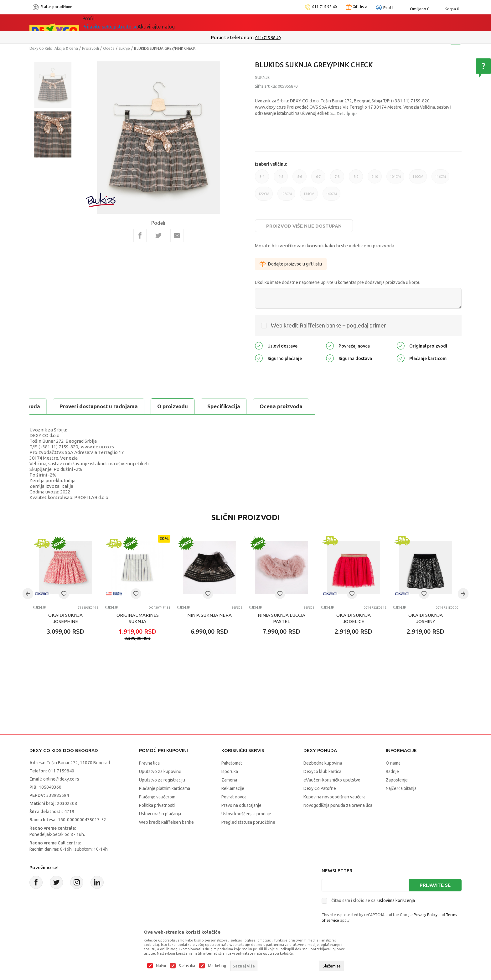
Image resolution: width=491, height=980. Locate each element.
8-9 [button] (356, 179)
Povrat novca (234, 797)
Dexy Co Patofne (320, 788)
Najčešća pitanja (401, 788)
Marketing (217, 966)
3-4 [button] (262, 179)
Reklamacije (233, 788)
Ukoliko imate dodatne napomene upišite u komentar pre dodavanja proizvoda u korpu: (338, 282)
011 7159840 (61, 771)
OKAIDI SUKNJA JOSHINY (426, 618)
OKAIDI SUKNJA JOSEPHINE (65, 618)
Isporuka (230, 771)
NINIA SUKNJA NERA (209, 615)
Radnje (392, 771)
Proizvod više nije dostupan (304, 226)
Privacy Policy (426, 915)
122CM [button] (264, 196)
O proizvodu (54, 406)
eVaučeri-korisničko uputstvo (332, 780)
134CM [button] (309, 196)
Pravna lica (149, 763)
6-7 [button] (318, 179)
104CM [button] (395, 179)
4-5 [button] (281, 179)
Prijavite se (435, 885)
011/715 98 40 (268, 38)
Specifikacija (106, 406)
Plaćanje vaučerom (157, 797)
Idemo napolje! (188, 23)
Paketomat (232, 763)
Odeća (109, 48)
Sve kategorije (108, 23)
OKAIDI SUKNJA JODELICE (354, 618)
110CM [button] (418, 179)
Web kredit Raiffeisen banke (166, 822)
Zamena (229, 780)
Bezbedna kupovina (323, 763)
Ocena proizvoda (163, 406)
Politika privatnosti (157, 805)
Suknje (124, 48)
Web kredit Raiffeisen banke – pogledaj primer (328, 325)
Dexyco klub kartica (322, 771)
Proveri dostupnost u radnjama (243, 406)
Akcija (147, 23)
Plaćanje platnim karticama (165, 788)
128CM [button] (286, 196)
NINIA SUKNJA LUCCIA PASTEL (282, 618)
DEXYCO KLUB (241, 23)
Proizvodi (90, 48)
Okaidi (282, 23)
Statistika (187, 966)
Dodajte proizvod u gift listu (291, 264)
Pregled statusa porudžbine (248, 822)
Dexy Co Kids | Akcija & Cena (54, 48)
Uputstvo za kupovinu (160, 771)
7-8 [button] (337, 179)
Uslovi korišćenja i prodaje (246, 814)
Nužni (161, 966)
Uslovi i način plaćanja (160, 814)
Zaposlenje (397, 780)
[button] (64, 594)
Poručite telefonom (232, 37)
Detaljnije (347, 114)
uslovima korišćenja (396, 900)
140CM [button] (331, 196)
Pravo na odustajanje (241, 805)
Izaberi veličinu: (271, 164)
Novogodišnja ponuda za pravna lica (338, 805)
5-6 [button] (300, 179)
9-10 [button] (375, 179)
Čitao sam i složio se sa (373, 900)
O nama (393, 763)
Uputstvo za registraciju (162, 780)
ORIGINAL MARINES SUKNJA (138, 618)
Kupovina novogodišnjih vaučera (334, 797)
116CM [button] (440, 179)
